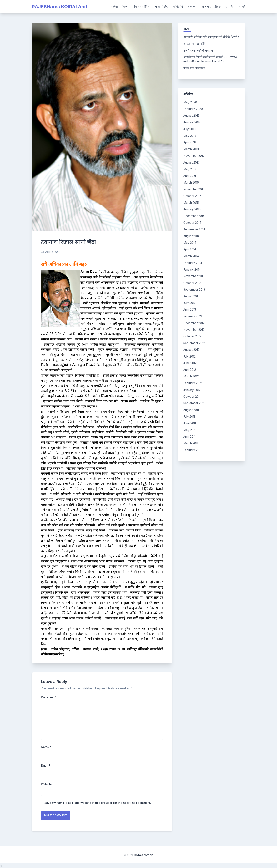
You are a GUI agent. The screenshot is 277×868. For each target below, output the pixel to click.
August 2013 (191, 296)
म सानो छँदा (162, 7)
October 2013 (192, 283)
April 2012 (190, 370)
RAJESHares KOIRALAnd (59, 7)
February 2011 (192, 450)
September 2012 (194, 343)
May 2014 (190, 243)
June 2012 (190, 363)
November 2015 (194, 189)
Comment (49, 697)
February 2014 (193, 263)
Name (46, 747)
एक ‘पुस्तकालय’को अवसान (198, 50)
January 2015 (192, 209)
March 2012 (191, 376)
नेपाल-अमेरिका (142, 7)
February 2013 (193, 316)
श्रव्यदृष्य (192, 7)
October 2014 (192, 223)
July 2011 (189, 417)
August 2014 (191, 236)
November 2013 (194, 276)
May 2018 (190, 136)
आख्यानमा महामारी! (194, 44)
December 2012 (194, 323)
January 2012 (192, 390)
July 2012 (189, 356)
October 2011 (192, 397)
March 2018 (191, 149)
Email (46, 765)
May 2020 (190, 102)
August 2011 (191, 410)
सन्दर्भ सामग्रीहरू (211, 7)
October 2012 (192, 336)
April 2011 (189, 437)
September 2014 (194, 229)
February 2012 (193, 383)
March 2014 (191, 256)
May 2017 (190, 169)
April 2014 (190, 249)
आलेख (114, 7)
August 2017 (191, 163)
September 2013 (194, 290)
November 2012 (194, 330)
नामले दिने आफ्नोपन (194, 68)
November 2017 (194, 156)
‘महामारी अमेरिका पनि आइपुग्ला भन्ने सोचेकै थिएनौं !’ (211, 37)
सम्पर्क (229, 7)
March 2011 (191, 443)
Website (46, 784)
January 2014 (192, 270)
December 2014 (194, 216)
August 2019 (191, 116)
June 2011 (190, 423)
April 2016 (190, 176)
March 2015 (191, 203)
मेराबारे (241, 7)
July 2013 (189, 303)
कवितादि (178, 7)
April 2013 (190, 310)
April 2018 (190, 142)
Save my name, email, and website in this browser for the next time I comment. (98, 803)
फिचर (126, 7)
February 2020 (193, 109)
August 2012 (191, 350)
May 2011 (189, 430)
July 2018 (189, 129)
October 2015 (192, 196)
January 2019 (192, 122)
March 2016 (191, 182)
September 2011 (194, 403)
